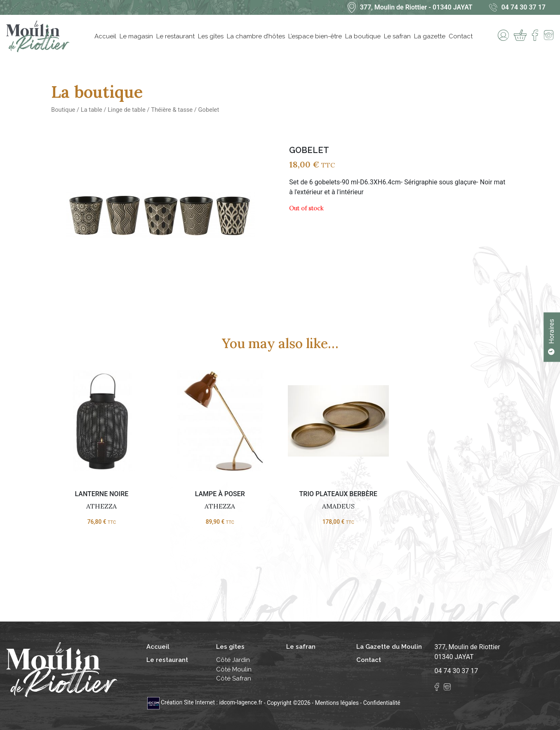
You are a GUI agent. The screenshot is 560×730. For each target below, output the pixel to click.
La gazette (430, 36)
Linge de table (127, 110)
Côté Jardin (233, 660)
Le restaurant (175, 36)
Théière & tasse (172, 110)
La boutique (363, 36)
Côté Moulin (234, 669)
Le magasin (136, 36)
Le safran (397, 36)
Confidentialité (382, 702)
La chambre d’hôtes (256, 36)
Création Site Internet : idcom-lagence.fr (206, 702)
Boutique (63, 110)
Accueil (105, 36)
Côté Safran (234, 678)
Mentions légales (337, 702)
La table (92, 110)
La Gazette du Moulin (389, 647)
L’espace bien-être (315, 36)
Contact (461, 36)
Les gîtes (211, 36)
